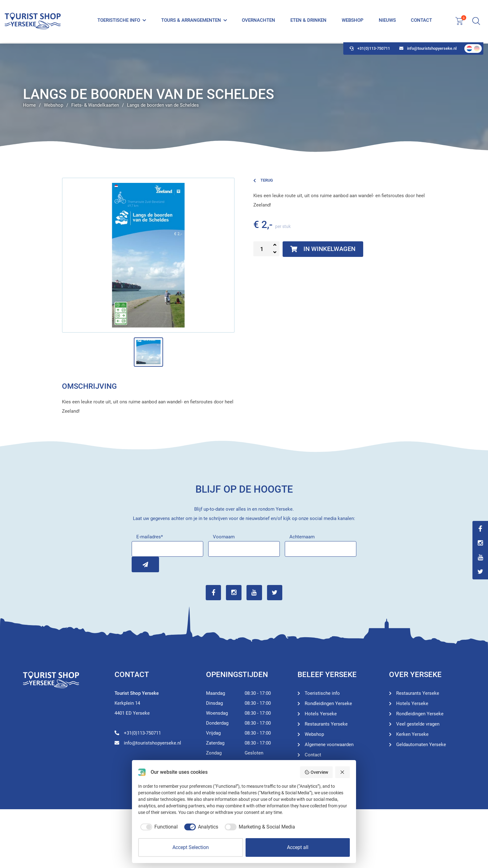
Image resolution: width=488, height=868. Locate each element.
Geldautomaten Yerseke (421, 745)
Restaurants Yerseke (326, 724)
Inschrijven (139, 564)
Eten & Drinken (308, 21)
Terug (263, 180)
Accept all (298, 847)
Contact (421, 21)
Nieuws (387, 21)
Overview (316, 772)
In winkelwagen (323, 249)
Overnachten (258, 21)
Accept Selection (191, 847)
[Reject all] (343, 772)
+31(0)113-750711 (370, 50)
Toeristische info (119, 21)
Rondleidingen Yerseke (328, 703)
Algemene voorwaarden (329, 745)
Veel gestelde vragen (418, 724)
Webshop (353, 21)
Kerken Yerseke (412, 734)
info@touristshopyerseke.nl (428, 50)
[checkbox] (158, 827)
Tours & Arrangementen (191, 21)
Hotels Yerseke (321, 714)
